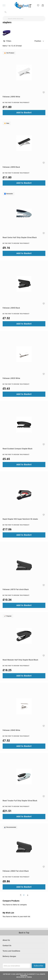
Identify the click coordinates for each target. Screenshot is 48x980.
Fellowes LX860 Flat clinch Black (16, 871)
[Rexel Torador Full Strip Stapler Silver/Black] (24, 777)
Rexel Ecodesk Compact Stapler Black (18, 449)
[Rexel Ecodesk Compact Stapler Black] (24, 425)
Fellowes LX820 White (11, 378)
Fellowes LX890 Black (11, 167)
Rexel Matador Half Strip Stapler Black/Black (20, 660)
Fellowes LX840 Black (11, 308)
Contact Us (7, 946)
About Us (6, 940)
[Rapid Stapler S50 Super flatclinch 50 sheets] (24, 495)
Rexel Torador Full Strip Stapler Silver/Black (20, 801)
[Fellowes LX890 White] (24, 73)
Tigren (29, 977)
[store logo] (23, 5)
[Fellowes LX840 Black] (24, 284)
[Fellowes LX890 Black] (24, 143)
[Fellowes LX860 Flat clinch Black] (24, 847)
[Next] (28, 895)
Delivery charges (9, 956)
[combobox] (24, 19)
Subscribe (39, 966)
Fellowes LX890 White (11, 97)
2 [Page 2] (24, 895)
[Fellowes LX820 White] (24, 354)
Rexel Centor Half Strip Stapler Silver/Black (20, 237)
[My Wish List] (38, 5)
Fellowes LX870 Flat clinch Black (16, 589)
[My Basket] (43, 5)
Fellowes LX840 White (11, 730)
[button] (39, 41)
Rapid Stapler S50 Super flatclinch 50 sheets (20, 519)
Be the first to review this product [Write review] (16, 103)
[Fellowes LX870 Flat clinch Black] (24, 565)
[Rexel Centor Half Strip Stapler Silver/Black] (24, 213)
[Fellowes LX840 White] (24, 706)
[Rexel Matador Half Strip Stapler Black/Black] (24, 636)
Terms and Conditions (11, 951)
